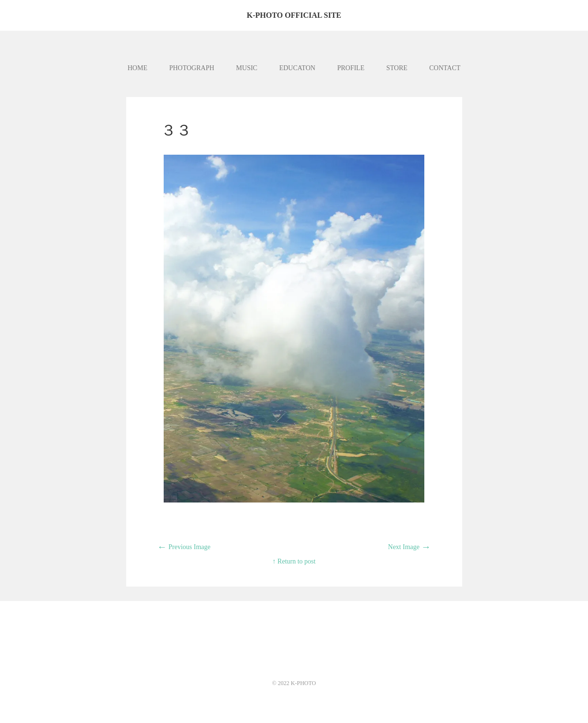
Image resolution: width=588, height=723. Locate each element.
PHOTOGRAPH (192, 68)
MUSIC (247, 68)
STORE (397, 68)
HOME (138, 68)
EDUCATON (297, 68)
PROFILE (351, 68)
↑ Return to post (294, 561)
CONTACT (445, 68)
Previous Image (184, 547)
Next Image (409, 547)
